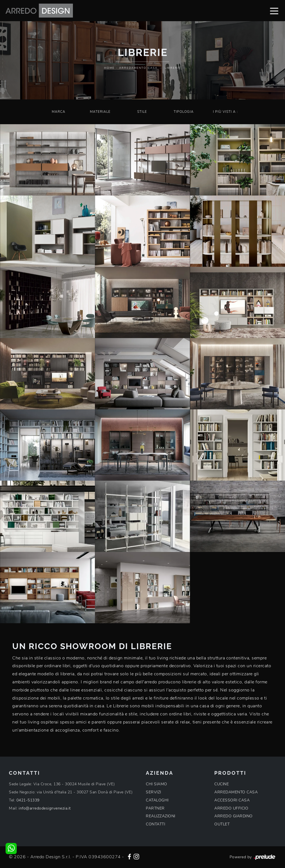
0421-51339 (28, 800)
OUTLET (222, 824)
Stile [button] (142, 112)
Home (109, 68)
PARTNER (155, 808)
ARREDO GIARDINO (234, 816)
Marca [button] (59, 112)
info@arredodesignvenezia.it (45, 808)
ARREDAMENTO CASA (236, 792)
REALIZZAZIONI (161, 816)
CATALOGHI (157, 800)
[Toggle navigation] (274, 11)
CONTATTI (155, 824)
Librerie (173, 68)
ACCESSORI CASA (232, 800)
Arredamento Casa (138, 68)
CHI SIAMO (157, 784)
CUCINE (222, 784)
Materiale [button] (100, 112)
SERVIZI (153, 792)
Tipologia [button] (184, 112)
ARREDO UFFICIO (231, 808)
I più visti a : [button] (225, 112)
